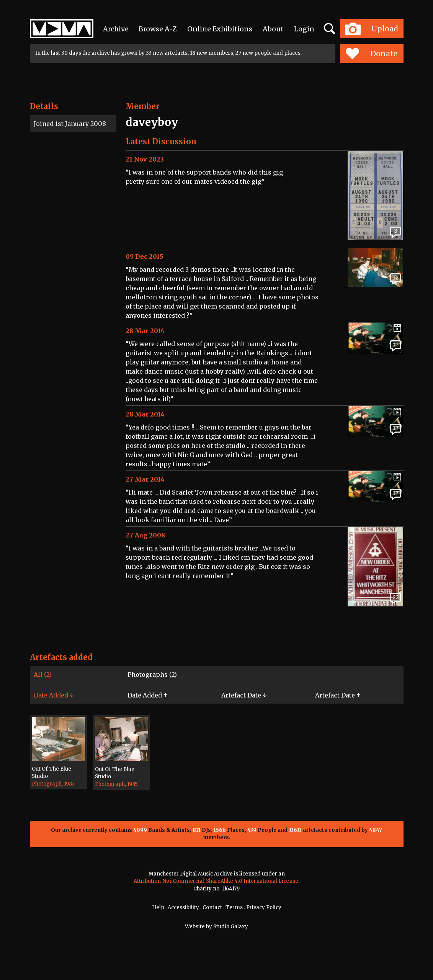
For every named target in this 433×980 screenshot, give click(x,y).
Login (304, 29)
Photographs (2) (152, 675)
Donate (372, 54)
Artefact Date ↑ (338, 695)
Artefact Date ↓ (244, 695)
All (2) (43, 675)
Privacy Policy (264, 907)
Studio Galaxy (231, 927)
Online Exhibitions (220, 29)
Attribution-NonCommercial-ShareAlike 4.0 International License (216, 881)
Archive (116, 29)
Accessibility (183, 907)
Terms (234, 907)
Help (158, 907)
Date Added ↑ (147, 695)
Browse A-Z (158, 29)
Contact (212, 907)
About (273, 29)
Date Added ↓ (54, 695)
